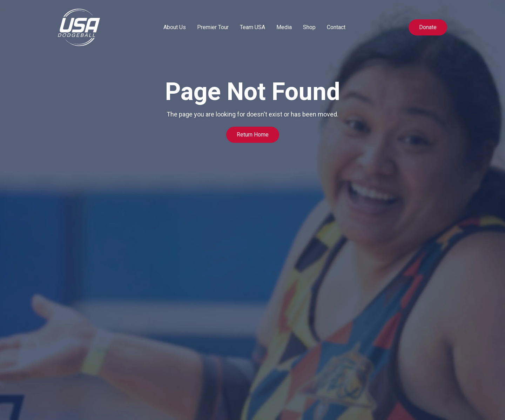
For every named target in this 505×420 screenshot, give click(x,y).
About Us (175, 27)
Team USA (252, 27)
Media (284, 27)
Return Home (253, 135)
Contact (336, 27)
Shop (309, 27)
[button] (175, 27)
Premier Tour (213, 27)
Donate (428, 27)
